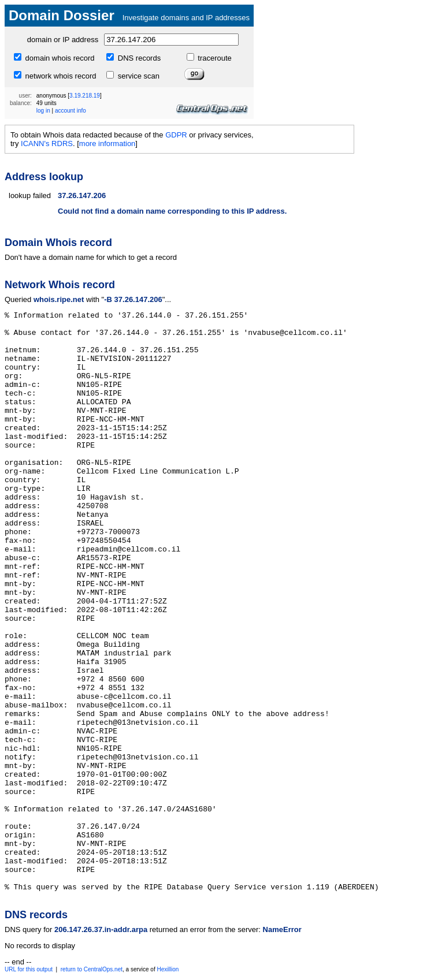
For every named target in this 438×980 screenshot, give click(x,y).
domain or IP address (63, 40)
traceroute (214, 58)
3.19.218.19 (85, 96)
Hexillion (168, 969)
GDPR (176, 135)
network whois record (60, 76)
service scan (138, 76)
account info (70, 111)
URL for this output (29, 969)
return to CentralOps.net (92, 969)
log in (43, 111)
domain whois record (59, 58)
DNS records (138, 58)
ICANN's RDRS (47, 144)
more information (107, 144)
